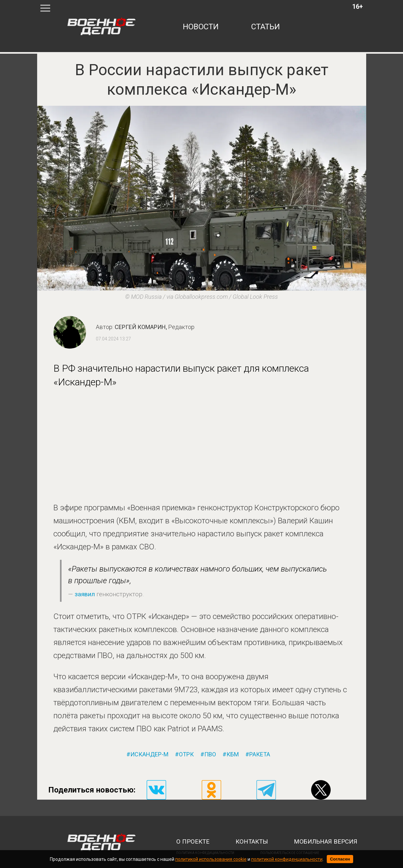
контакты (252, 842)
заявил (85, 594)
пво (210, 754)
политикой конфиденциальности (287, 859)
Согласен (340, 859)
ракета (260, 754)
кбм (233, 754)
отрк (186, 754)
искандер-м (149, 754)
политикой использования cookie (211, 859)
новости (201, 27)
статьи (266, 27)
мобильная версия (326, 842)
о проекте (193, 842)
